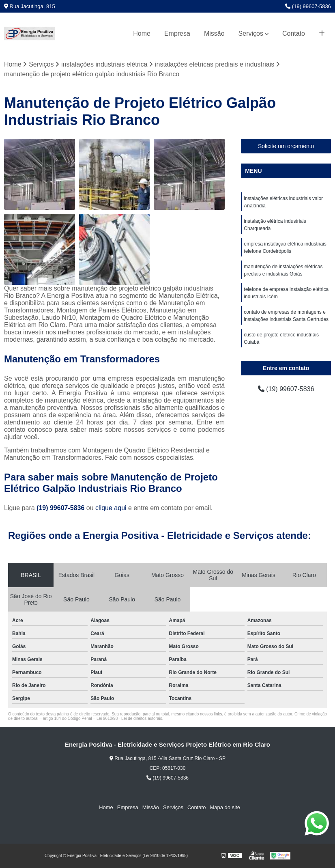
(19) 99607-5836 (308, 6)
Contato (294, 33)
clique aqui (111, 508)
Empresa (177, 33)
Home (142, 33)
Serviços (251, 33)
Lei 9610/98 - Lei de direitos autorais (129, 718)
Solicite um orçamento (286, 146)
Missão (214, 33)
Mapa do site (225, 807)
